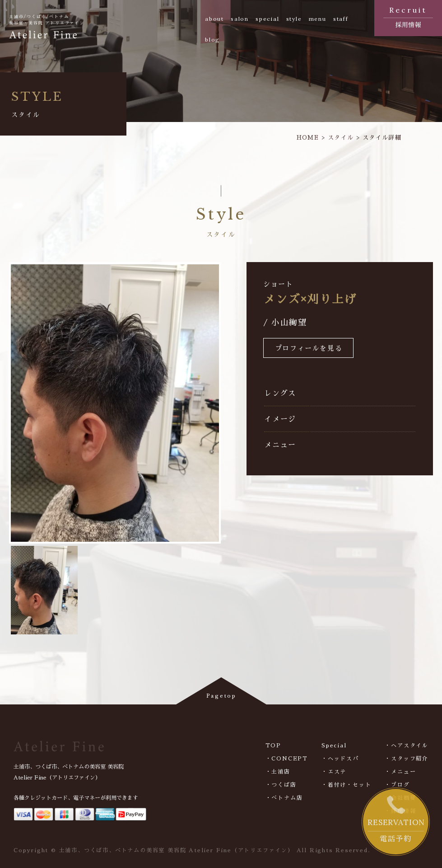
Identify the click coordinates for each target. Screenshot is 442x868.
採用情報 (408, 16)
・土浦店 (278, 772)
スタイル (341, 138)
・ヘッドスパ (340, 759)
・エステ (334, 772)
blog (212, 40)
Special (334, 746)
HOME (308, 138)
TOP (273, 746)
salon (240, 19)
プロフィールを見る (309, 349)
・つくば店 (281, 785)
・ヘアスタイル (407, 746)
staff (341, 19)
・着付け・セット (346, 785)
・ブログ (397, 785)
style (294, 19)
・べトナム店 (284, 798)
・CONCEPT (287, 759)
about (214, 19)
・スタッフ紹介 (407, 759)
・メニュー (400, 772)
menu (318, 19)
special (268, 19)
